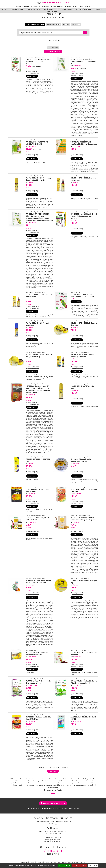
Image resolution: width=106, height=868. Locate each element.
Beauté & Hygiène (17, 9)
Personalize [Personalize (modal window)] (93, 865)
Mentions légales (80, 862)
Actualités (35, 6)
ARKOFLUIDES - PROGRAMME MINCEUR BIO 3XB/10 (37, 143)
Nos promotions (23, 6)
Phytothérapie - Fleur (35, 24)
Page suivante (53, 771)
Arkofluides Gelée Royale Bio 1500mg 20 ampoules (37, 653)
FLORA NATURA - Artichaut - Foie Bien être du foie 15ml (38, 682)
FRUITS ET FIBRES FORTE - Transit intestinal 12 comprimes (38, 60)
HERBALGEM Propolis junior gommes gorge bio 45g (81, 460)
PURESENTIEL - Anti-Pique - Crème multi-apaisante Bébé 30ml (39, 582)
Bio (66, 24)
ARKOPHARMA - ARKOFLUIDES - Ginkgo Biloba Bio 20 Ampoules (82, 295)
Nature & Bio (67, 9)
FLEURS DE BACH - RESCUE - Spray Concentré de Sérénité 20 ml (38, 179)
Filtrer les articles (53, 51)
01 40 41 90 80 (53, 851)
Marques (45, 6)
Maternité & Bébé (34, 9)
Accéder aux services (53, 803)
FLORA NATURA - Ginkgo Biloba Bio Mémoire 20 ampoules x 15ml (84, 682)
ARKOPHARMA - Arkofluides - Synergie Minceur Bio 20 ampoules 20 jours (83, 61)
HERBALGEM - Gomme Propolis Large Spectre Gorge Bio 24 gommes (84, 519)
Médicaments (52, 12)
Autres (76, 24)
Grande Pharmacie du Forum (55, 2)
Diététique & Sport (51, 9)
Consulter (76, 302)
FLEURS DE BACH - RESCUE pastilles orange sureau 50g (39, 356)
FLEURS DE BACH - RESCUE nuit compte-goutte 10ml (82, 356)
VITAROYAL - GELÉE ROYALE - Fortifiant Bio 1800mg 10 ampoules (84, 143)
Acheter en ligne (72, 6)
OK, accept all (65, 865)
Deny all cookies (80, 865)
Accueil (71, 862)
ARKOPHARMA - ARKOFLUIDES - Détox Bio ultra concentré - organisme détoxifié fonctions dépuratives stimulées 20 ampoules (39, 217)
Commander (32, 76)
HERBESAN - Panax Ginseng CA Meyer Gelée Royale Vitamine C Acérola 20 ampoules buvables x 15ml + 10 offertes (38, 389)
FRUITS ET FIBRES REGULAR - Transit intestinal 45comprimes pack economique (84, 216)
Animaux (98, 9)
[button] (8, 9)
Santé (4, 9)
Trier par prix (53, 48)
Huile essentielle (53, 24)
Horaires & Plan (57, 6)
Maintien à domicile (83, 9)
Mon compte (85, 6)
